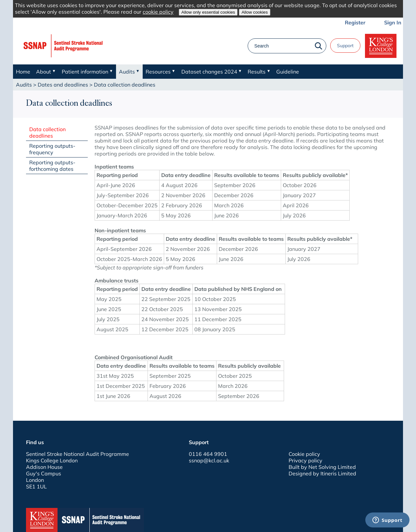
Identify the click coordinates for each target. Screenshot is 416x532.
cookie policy (158, 12)
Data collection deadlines (47, 132)
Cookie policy (304, 454)
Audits (24, 85)
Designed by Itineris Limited (322, 473)
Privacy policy (305, 460)
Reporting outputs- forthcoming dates (52, 166)
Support (345, 46)
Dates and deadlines (63, 85)
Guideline (288, 72)
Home (23, 72)
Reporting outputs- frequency (52, 149)
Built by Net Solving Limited (322, 467)
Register (355, 22)
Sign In (393, 22)
